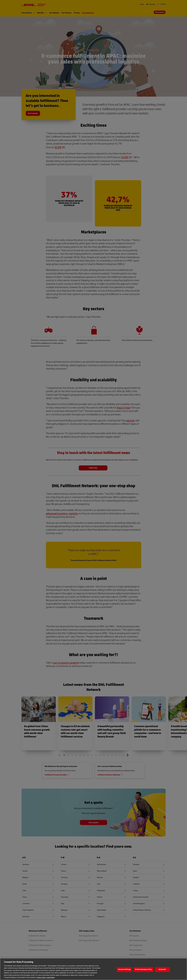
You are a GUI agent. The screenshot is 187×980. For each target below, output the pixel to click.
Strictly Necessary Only (143, 972)
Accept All (162, 972)
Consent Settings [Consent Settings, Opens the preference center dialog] (124, 972)
